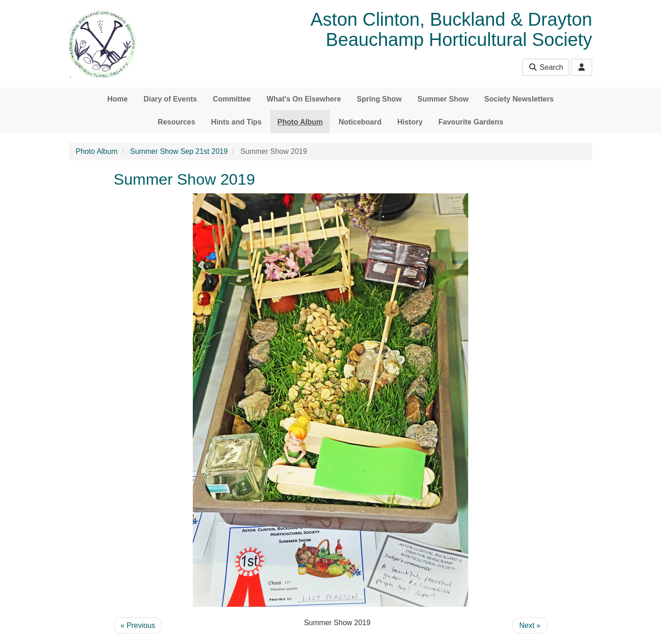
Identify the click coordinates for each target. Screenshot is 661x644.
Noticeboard (360, 122)
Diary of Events (170, 99)
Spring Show (379, 99)
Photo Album (300, 122)
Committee (232, 99)
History (410, 122)
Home (118, 99)
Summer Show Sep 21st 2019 (179, 151)
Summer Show (443, 99)
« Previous (138, 625)
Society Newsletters (519, 99)
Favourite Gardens (471, 122)
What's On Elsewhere (304, 99)
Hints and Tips (236, 122)
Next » (530, 625)
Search (546, 67)
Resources (177, 122)
